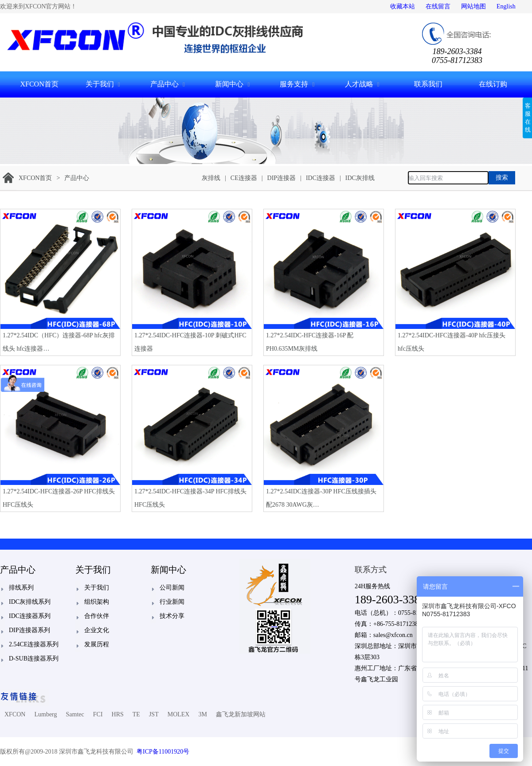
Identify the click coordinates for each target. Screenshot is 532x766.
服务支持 (294, 84)
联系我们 (428, 84)
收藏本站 (403, 6)
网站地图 (473, 6)
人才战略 (359, 84)
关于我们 (100, 84)
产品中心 (164, 84)
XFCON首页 (39, 84)
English (506, 6)
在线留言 (438, 6)
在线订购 (493, 84)
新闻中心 (229, 84)
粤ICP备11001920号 (163, 752)
